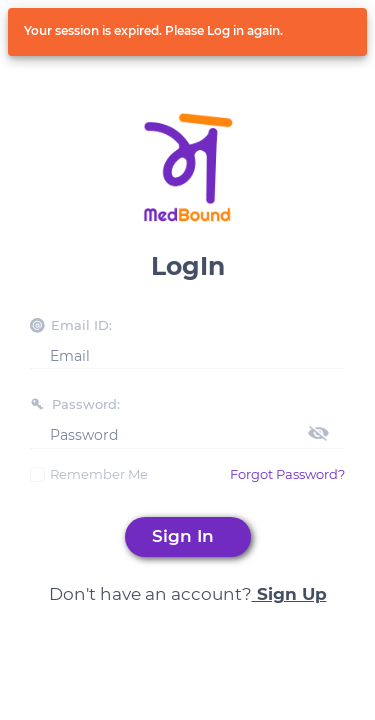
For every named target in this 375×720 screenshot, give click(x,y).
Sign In (188, 536)
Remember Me (99, 474)
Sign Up (289, 594)
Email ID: (81, 325)
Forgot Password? (287, 474)
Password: (86, 404)
